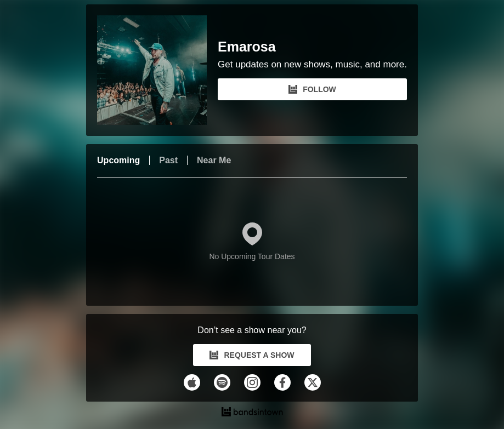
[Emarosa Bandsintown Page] (157, 70)
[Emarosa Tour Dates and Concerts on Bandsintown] (252, 413)
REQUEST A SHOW (252, 355)
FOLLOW (312, 89)
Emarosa (247, 47)
